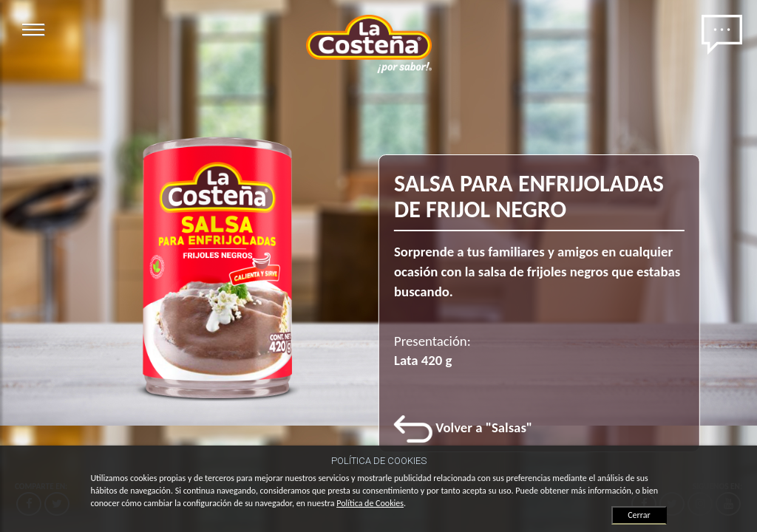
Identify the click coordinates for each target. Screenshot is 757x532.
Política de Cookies (370, 503)
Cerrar (639, 515)
